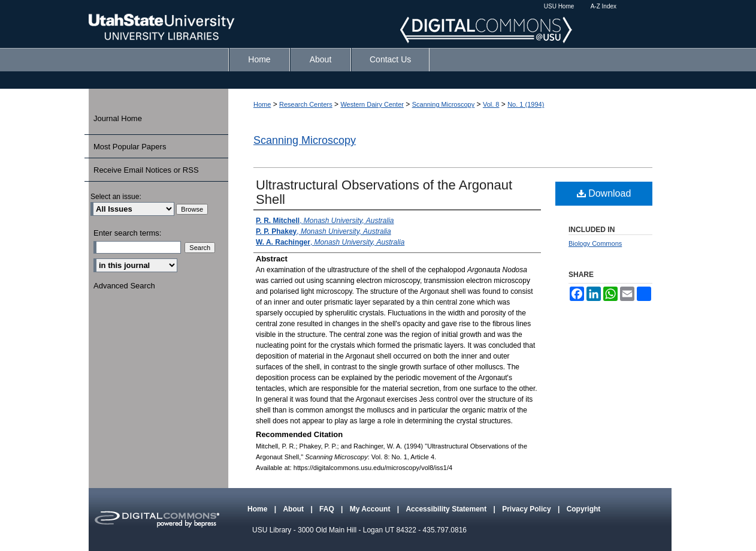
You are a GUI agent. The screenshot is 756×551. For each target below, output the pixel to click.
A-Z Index (604, 6)
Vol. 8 (491, 104)
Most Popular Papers (130, 147)
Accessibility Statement (447, 509)
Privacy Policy (527, 509)
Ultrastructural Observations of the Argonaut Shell (384, 192)
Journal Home (118, 118)
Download (604, 193)
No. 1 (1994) (526, 104)
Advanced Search (124, 286)
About (294, 509)
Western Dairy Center (372, 104)
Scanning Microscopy (444, 104)
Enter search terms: (127, 233)
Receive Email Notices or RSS (146, 170)
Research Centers (306, 104)
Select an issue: (116, 197)
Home (262, 104)
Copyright (584, 509)
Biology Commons (595, 243)
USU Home (559, 6)
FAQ (328, 509)
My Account (371, 509)
